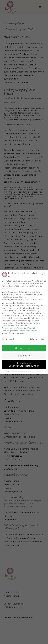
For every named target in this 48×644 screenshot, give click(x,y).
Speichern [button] (24, 354)
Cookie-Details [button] (11, 370)
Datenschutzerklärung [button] (25, 370)
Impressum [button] (39, 370)
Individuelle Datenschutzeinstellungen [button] (24, 363)
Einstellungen (31, 329)
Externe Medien (36, 338)
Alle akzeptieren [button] (24, 347)
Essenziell (8, 338)
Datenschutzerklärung (12, 327)
